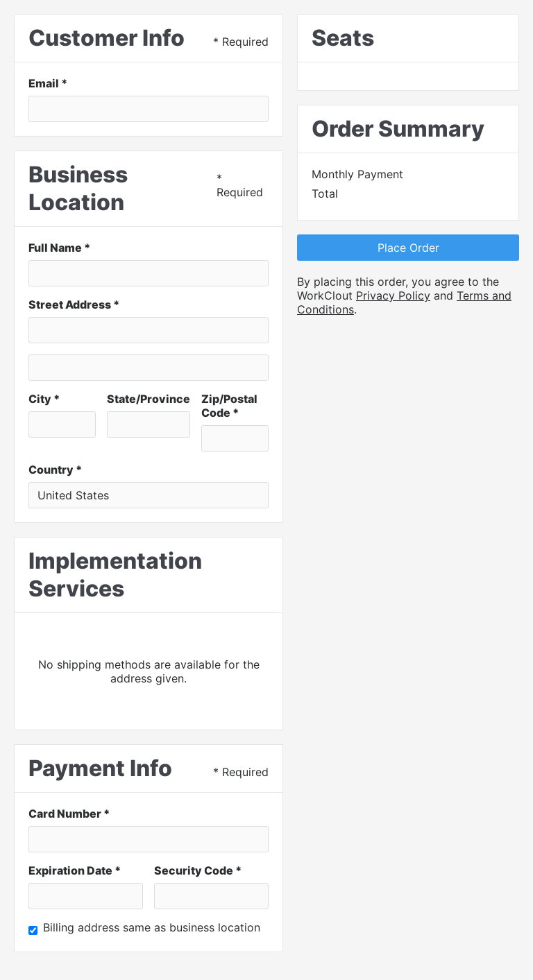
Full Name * (59, 248)
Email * (48, 83)
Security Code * (198, 870)
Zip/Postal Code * (229, 406)
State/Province (149, 399)
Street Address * (74, 304)
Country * (55, 470)
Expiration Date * (75, 870)
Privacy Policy (393, 295)
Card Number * (69, 814)
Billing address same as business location (152, 927)
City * (44, 399)
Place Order (408, 248)
